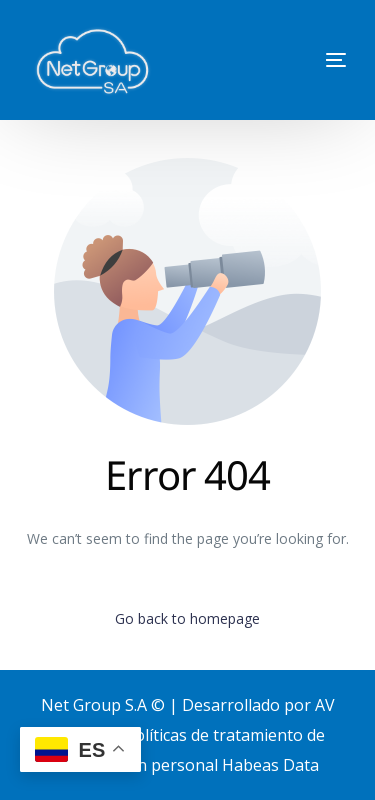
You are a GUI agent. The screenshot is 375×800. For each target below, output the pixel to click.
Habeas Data (270, 765)
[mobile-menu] (306, 60)
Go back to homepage (187, 618)
